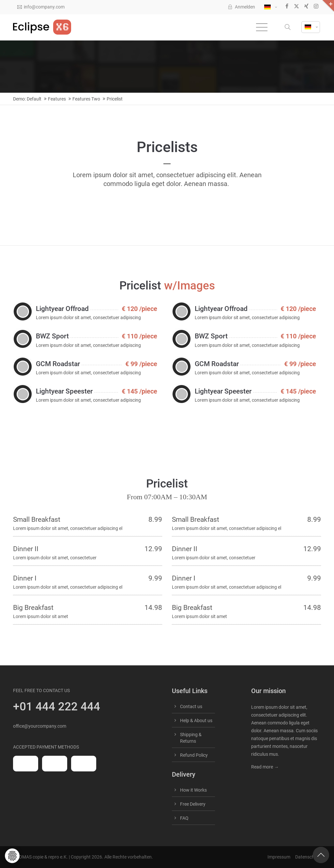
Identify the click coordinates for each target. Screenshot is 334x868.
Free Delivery (193, 804)
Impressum (279, 857)
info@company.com (41, 7)
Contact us (191, 706)
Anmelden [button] (241, 7)
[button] (288, 27)
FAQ (184, 818)
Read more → (265, 767)
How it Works (193, 790)
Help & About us (196, 721)
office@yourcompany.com (40, 726)
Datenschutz (308, 857)
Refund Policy (194, 755)
